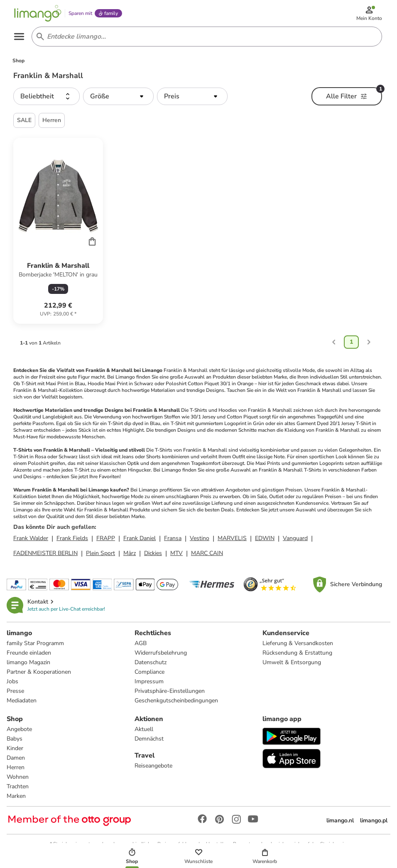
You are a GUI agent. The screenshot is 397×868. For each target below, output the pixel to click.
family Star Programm (35, 643)
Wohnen (18, 777)
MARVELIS (232, 538)
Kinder (15, 748)
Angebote (19, 729)
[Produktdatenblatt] (58, 231)
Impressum (149, 681)
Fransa (173, 538)
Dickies (153, 553)
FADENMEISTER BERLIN (45, 553)
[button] (47, 96)
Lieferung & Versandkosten (298, 643)
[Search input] (205, 37)
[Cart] (92, 241)
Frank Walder (31, 538)
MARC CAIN (207, 553)
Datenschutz (151, 662)
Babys (15, 739)
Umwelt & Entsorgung (292, 662)
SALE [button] (24, 120)
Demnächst (149, 739)
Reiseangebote (153, 766)
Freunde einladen (29, 653)
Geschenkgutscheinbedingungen (176, 701)
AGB (141, 643)
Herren (16, 767)
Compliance (149, 672)
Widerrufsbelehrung (161, 653)
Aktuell (144, 729)
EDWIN (265, 538)
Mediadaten (22, 701)
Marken (16, 796)
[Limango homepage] (38, 13)
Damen (16, 758)
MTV (176, 553)
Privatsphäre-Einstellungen (170, 691)
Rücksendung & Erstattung (297, 653)
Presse (15, 691)
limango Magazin (28, 662)
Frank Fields (72, 538)
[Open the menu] (19, 37)
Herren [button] (52, 120)
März (130, 553)
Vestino (200, 538)
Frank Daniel (140, 538)
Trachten (18, 786)
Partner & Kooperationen (39, 672)
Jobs (12, 681)
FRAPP (106, 538)
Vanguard (295, 538)
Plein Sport (100, 553)
